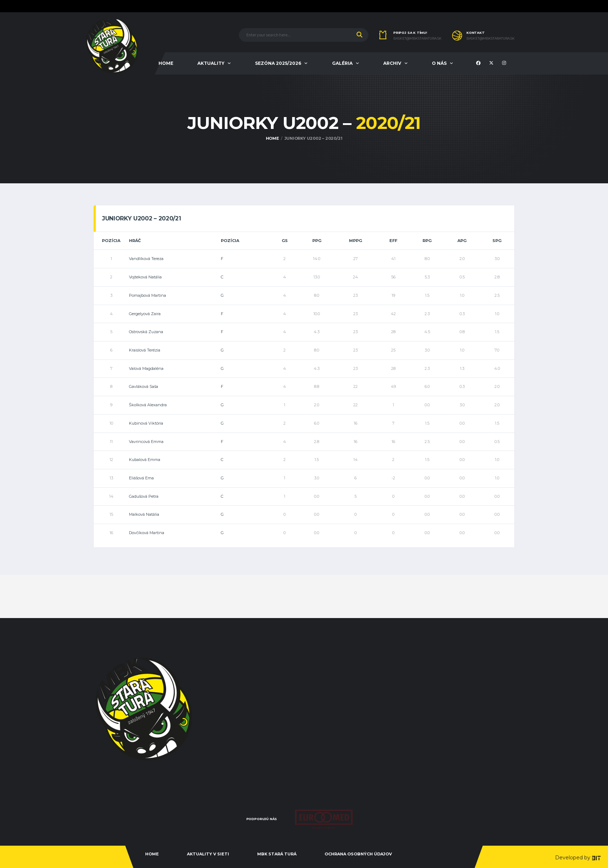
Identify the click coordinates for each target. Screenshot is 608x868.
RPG (427, 241)
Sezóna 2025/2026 (278, 63)
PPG (317, 241)
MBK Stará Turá (277, 854)
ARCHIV (392, 63)
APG (462, 241)
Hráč (135, 241)
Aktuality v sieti (208, 854)
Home (152, 854)
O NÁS (439, 63)
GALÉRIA (342, 63)
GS (285, 241)
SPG (497, 241)
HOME (166, 63)
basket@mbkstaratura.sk (417, 39)
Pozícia (111, 241)
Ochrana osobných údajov (358, 854)
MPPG (356, 241)
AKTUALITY (211, 63)
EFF (393, 241)
